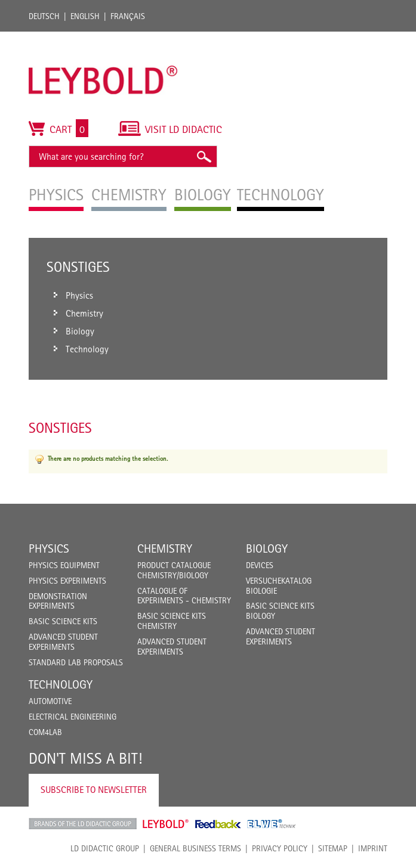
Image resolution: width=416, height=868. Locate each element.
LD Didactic (83, 824)
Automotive (50, 701)
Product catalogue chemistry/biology (174, 570)
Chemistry (165, 548)
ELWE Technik (272, 824)
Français (128, 16)
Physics (49, 548)
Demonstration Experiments (58, 601)
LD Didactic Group (105, 848)
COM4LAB (45, 732)
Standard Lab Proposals (76, 662)
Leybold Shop (166, 824)
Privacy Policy (280, 848)
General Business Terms (195, 848)
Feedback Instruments (218, 824)
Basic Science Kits (63, 621)
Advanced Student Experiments (63, 642)
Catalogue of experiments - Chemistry (184, 596)
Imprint (373, 848)
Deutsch (44, 16)
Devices (260, 565)
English (85, 16)
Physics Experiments (67, 581)
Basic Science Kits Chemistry (172, 621)
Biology (267, 548)
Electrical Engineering (73, 717)
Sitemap (333, 848)
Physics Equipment (64, 565)
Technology (61, 684)
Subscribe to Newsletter (94, 790)
